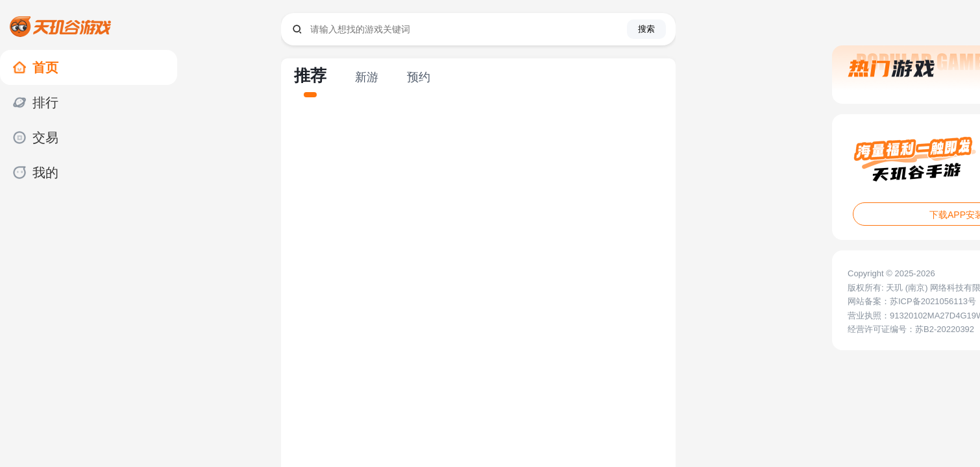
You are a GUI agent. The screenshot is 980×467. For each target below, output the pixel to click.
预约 (419, 77)
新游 (367, 77)
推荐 (310, 75)
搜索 (646, 29)
